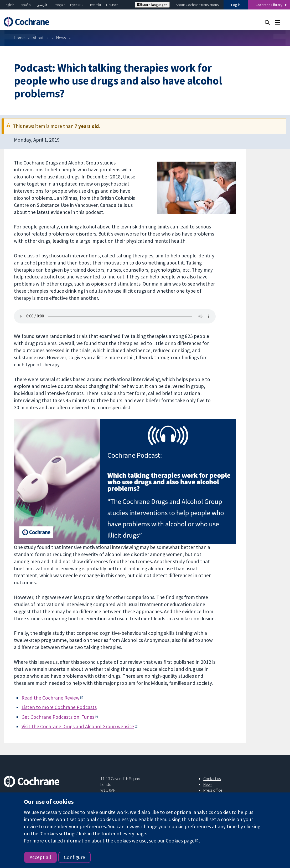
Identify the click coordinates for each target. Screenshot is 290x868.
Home (19, 38)
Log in (236, 5)
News (61, 38)
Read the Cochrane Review (51, 698)
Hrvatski (95, 5)
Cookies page (180, 841)
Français (59, 5)
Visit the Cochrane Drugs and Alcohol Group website (78, 726)
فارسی (42, 5)
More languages (152, 5)
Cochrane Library (269, 5)
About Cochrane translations (197, 5)
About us (40, 38)
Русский (77, 5)
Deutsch (112, 5)
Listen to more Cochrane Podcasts (59, 707)
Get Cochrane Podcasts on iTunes (58, 717)
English (9, 5)
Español (25, 5)
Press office (213, 790)
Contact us (212, 779)
